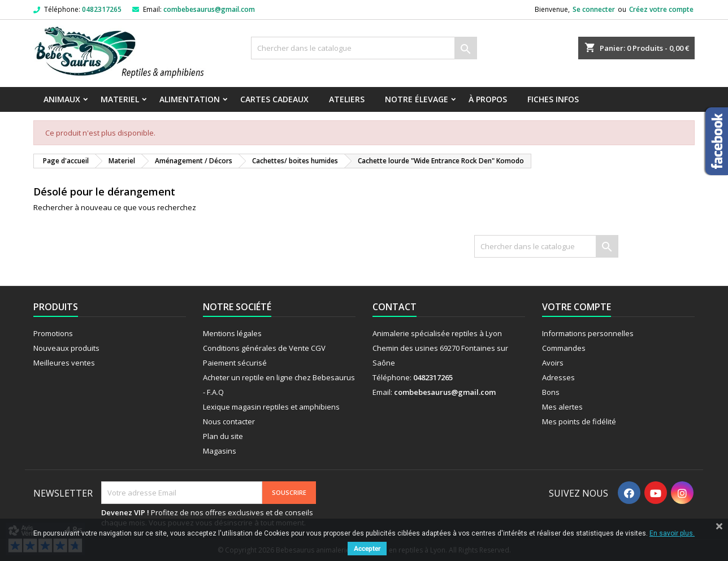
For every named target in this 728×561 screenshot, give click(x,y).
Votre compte (577, 307)
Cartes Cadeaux (274, 99)
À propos (488, 99)
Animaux (62, 99)
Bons (551, 392)
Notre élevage (417, 99)
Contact (395, 307)
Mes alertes (562, 407)
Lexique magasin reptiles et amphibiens (271, 407)
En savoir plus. (672, 533)
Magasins (220, 451)
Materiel (120, 99)
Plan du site (223, 436)
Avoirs (553, 363)
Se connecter (594, 9)
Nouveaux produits (66, 348)
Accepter (367, 549)
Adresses (558, 377)
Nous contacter (229, 421)
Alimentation (190, 99)
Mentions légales (232, 333)
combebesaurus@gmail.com (209, 9)
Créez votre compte (661, 9)
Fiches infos (553, 99)
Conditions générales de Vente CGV (264, 348)
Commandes (564, 348)
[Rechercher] (364, 48)
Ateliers (347, 99)
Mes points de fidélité (579, 421)
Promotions (53, 333)
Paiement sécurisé (235, 363)
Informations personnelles (588, 333)
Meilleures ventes (64, 363)
